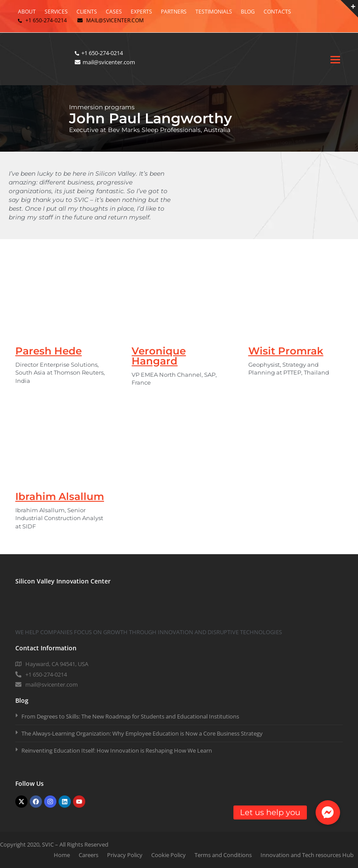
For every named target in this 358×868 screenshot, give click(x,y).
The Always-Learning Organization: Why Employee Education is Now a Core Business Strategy (142, 733)
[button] (328, 812)
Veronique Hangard (159, 356)
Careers (89, 855)
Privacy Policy (125, 855)
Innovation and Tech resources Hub (307, 855)
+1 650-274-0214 (46, 20)
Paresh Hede (49, 351)
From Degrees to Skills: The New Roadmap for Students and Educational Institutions (130, 716)
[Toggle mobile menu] (335, 59)
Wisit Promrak (286, 351)
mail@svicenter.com (115, 20)
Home (62, 855)
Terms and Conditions (223, 855)
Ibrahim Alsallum (60, 496)
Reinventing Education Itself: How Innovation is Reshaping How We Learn (117, 750)
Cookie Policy (169, 855)
